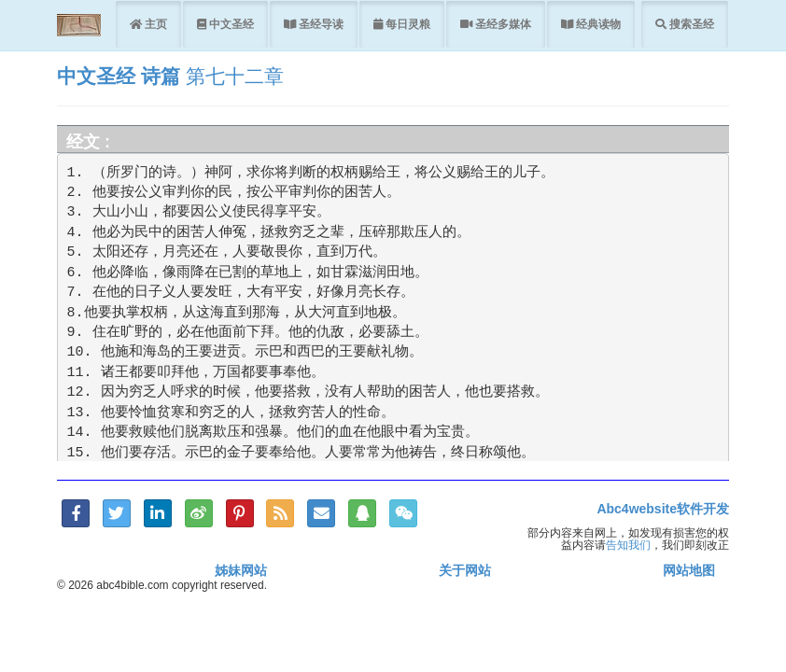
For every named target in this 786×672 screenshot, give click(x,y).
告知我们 (628, 545)
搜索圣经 (690, 24)
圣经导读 (320, 24)
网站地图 (689, 570)
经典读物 (597, 24)
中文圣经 (230, 24)
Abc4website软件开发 (663, 509)
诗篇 (161, 76)
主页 (154, 24)
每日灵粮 (407, 24)
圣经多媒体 (502, 24)
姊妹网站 (241, 570)
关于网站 (465, 570)
